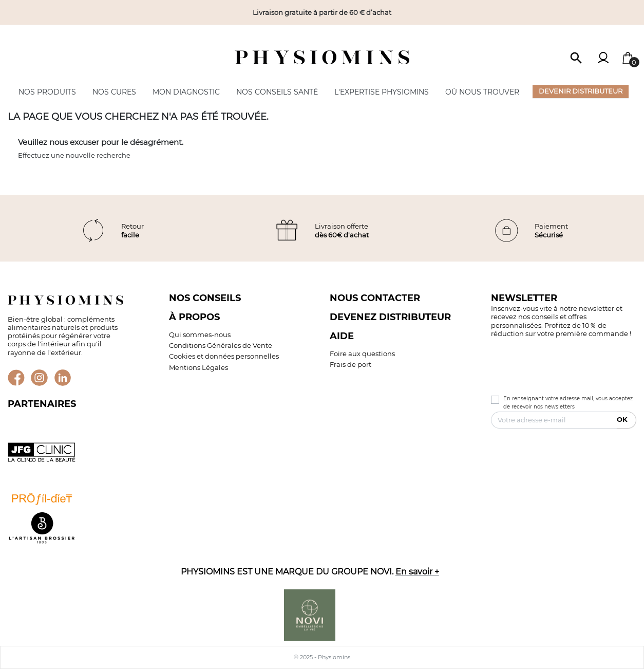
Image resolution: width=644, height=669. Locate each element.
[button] (576, 57)
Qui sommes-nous (200, 335)
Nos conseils (205, 298)
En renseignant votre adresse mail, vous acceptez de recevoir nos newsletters (568, 403)
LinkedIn (63, 378)
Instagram (39, 378)
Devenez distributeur (390, 317)
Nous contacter (375, 298)
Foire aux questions (362, 354)
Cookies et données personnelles (224, 356)
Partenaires (42, 404)
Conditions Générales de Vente (221, 345)
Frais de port (351, 364)
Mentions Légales (198, 367)
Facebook (16, 378)
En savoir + (417, 571)
